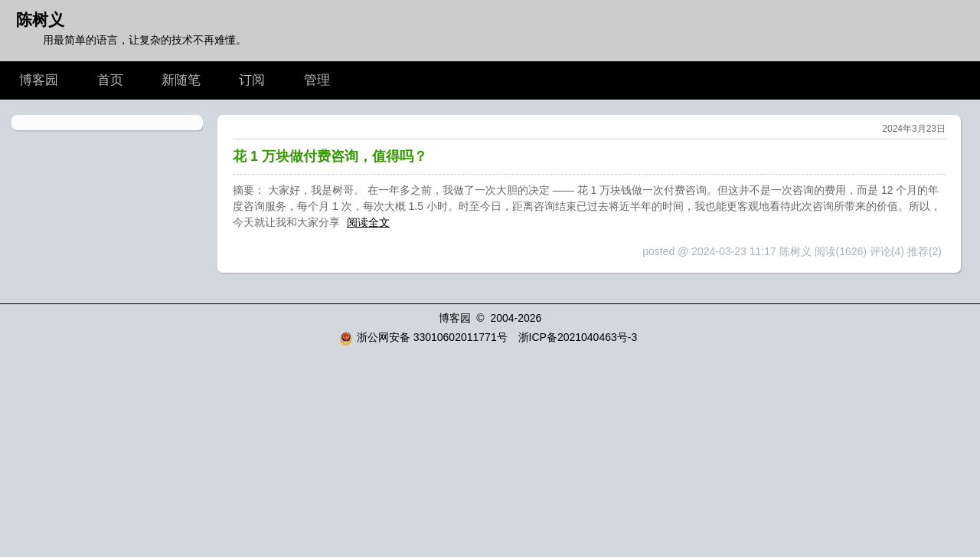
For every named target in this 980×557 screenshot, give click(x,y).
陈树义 (40, 20)
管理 (317, 80)
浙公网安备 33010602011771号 (423, 337)
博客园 (39, 80)
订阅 (252, 80)
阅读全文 (368, 222)
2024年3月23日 (914, 129)
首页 (110, 80)
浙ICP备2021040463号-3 (578, 337)
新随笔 (181, 80)
